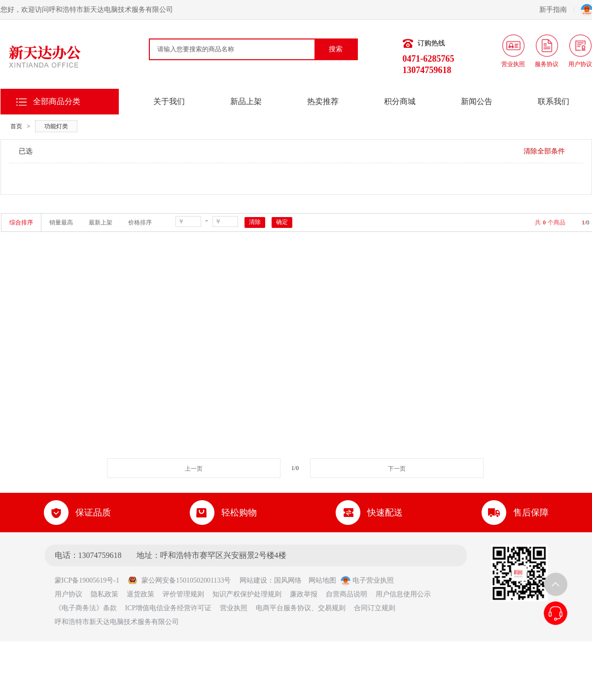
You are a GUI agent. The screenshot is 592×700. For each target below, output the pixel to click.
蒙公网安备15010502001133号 (179, 580)
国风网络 (288, 580)
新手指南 (557, 10)
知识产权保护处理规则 (247, 594)
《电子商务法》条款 (86, 608)
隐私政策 (104, 594)
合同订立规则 (375, 608)
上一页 (194, 469)
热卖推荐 (323, 101)
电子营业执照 (367, 580)
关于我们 (169, 101)
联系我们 (554, 101)
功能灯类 (56, 126)
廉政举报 (304, 594)
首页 (16, 126)
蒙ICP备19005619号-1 (90, 580)
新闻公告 (477, 101)
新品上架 (246, 101)
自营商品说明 (347, 594)
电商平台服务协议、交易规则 (301, 608)
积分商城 (400, 101)
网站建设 (253, 580)
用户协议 (69, 594)
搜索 (336, 49)
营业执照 (234, 608)
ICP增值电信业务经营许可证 (169, 608)
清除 (255, 222)
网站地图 (322, 580)
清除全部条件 (544, 151)
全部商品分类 (57, 101)
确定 (282, 222)
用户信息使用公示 (403, 594)
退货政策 (140, 594)
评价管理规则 (183, 594)
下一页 (397, 469)
